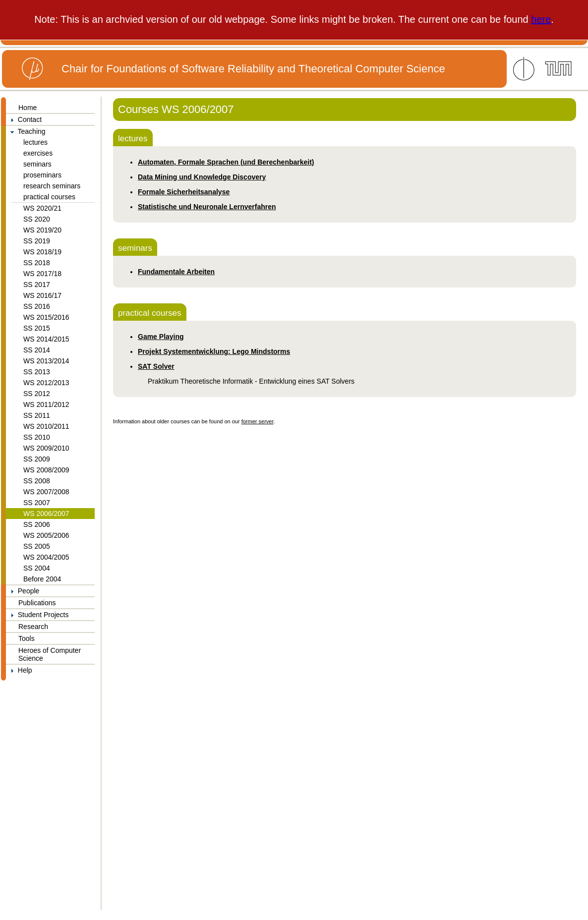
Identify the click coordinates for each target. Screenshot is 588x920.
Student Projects (37, 615)
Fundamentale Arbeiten (176, 272)
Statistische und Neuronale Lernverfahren (207, 207)
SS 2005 (37, 546)
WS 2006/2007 (46, 514)
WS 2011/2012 (46, 404)
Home (28, 108)
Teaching (26, 131)
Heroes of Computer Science (50, 654)
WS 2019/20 (42, 230)
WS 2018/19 (42, 252)
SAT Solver (156, 366)
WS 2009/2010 (46, 448)
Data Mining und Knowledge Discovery (202, 177)
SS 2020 (37, 219)
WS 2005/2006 (46, 535)
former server (258, 421)
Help (19, 670)
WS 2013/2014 (46, 361)
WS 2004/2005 (46, 557)
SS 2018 (37, 263)
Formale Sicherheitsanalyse (184, 192)
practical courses (49, 197)
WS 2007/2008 (46, 492)
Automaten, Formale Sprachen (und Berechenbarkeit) (226, 162)
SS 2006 (37, 524)
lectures (35, 142)
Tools (27, 638)
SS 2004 (37, 568)
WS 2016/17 (42, 295)
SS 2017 (37, 285)
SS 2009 (37, 459)
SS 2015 (37, 328)
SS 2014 (37, 350)
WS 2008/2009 (46, 470)
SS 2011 (37, 415)
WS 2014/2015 (46, 339)
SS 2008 (37, 481)
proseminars (42, 175)
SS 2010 (37, 437)
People (23, 591)
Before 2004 (42, 579)
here (541, 19)
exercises (38, 153)
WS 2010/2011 (46, 426)
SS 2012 (37, 394)
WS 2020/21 (42, 208)
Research (33, 627)
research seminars (52, 186)
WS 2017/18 (42, 274)
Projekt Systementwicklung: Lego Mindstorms (214, 351)
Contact (24, 119)
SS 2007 (37, 503)
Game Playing (161, 337)
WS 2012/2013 (46, 383)
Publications (37, 603)
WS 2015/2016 (46, 317)
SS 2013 (37, 372)
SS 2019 (37, 241)
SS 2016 (37, 306)
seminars (37, 164)
